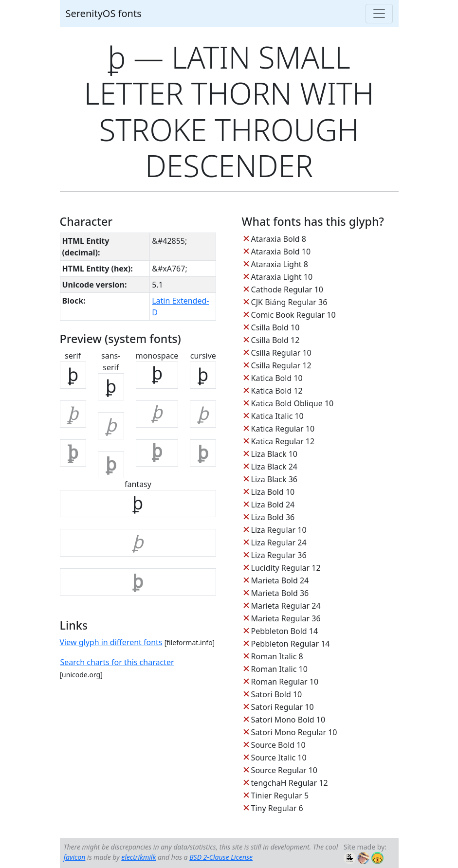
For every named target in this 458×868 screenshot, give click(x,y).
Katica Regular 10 (283, 429)
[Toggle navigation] (379, 14)
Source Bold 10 (278, 745)
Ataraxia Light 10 (282, 277)
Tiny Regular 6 (277, 808)
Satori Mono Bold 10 (288, 720)
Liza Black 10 (274, 454)
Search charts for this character (117, 662)
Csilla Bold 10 (275, 327)
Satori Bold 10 (277, 694)
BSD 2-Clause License (221, 857)
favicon (75, 857)
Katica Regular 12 (283, 441)
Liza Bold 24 (273, 505)
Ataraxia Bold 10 (281, 252)
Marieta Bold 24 (280, 580)
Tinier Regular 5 (280, 796)
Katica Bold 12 (277, 391)
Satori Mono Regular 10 (294, 732)
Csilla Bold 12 (275, 340)
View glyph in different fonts (111, 642)
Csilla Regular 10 (281, 353)
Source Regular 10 (284, 770)
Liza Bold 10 (273, 492)
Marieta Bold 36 (280, 593)
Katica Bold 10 (277, 378)
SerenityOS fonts (104, 13)
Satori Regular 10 (283, 707)
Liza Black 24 (274, 467)
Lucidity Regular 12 (286, 568)
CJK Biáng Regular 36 (289, 302)
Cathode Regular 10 (287, 289)
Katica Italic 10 (277, 416)
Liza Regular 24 (279, 542)
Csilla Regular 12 (281, 365)
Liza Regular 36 (279, 555)
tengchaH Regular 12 (290, 783)
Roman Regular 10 (285, 682)
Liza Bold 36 (273, 517)
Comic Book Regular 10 (293, 315)
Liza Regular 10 (279, 530)
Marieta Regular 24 (286, 606)
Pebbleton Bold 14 (285, 631)
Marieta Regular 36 (286, 618)
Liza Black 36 (274, 479)
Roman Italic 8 (277, 656)
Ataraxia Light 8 (280, 264)
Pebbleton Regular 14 (291, 644)
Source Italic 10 (279, 758)
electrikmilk (138, 857)
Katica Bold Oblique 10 (293, 403)
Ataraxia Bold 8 (279, 239)
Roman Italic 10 (279, 669)
